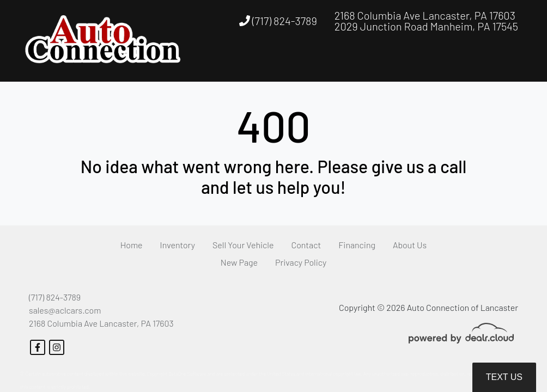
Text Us (504, 377)
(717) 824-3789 (278, 21)
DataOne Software (187, 374)
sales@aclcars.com (65, 310)
